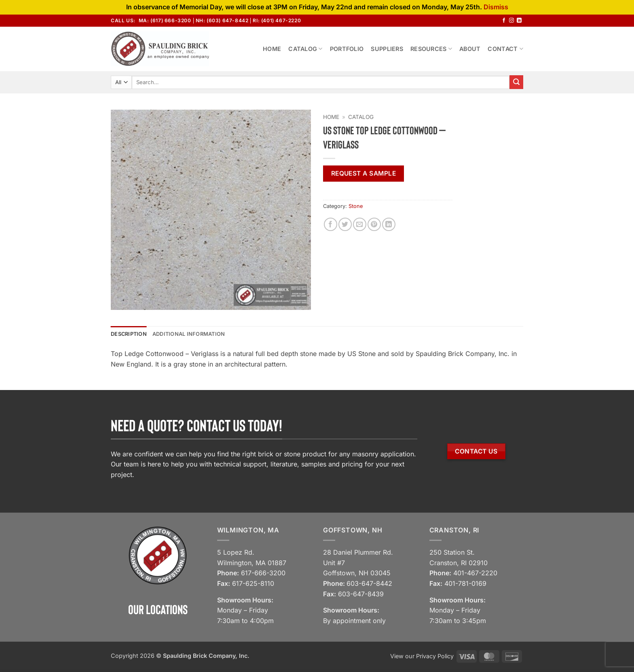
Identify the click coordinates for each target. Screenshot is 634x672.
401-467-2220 (475, 573)
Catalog (305, 49)
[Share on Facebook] (331, 224)
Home (272, 49)
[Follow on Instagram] (511, 21)
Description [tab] (129, 334)
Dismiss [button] (496, 7)
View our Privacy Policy (422, 656)
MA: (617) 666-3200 (165, 20)
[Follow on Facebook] (504, 21)
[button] (122, 300)
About (470, 49)
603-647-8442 (369, 583)
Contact (505, 49)
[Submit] (516, 82)
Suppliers (387, 49)
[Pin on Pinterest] (374, 224)
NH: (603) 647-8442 (222, 20)
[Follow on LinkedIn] (519, 21)
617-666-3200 (263, 573)
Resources (431, 49)
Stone (356, 206)
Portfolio (347, 49)
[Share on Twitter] (345, 224)
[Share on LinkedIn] (389, 224)
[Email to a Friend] (360, 224)
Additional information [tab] (189, 334)
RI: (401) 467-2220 (277, 20)
